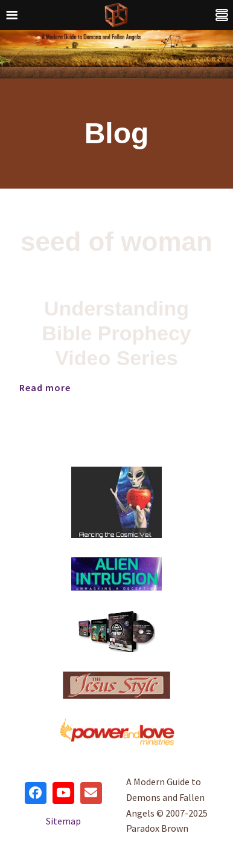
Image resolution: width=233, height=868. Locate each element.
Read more (45, 387)
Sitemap (63, 821)
